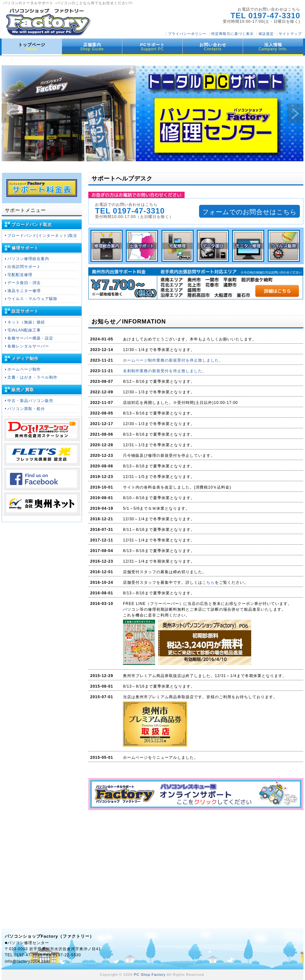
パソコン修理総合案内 (28, 259)
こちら (209, 582)
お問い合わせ (213, 47)
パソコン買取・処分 (26, 409)
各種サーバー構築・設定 (30, 338)
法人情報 (273, 47)
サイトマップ (290, 34)
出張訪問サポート (24, 267)
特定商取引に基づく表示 (232, 34)
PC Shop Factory (150, 975)
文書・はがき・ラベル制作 (32, 377)
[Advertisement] (196, 858)
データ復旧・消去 (24, 283)
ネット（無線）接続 (26, 322)
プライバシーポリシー (187, 34)
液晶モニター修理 (24, 291)
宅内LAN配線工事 (24, 330)
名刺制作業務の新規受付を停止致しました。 (165, 371)
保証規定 (266, 34)
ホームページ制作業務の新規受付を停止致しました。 (173, 360)
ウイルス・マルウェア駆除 (32, 299)
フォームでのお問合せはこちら (249, 212)
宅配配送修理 (20, 275)
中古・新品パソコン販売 (30, 401)
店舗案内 (92, 47)
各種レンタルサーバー (28, 346)
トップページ (32, 47)
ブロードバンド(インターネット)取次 (42, 236)
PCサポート (152, 47)
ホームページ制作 (24, 369)
